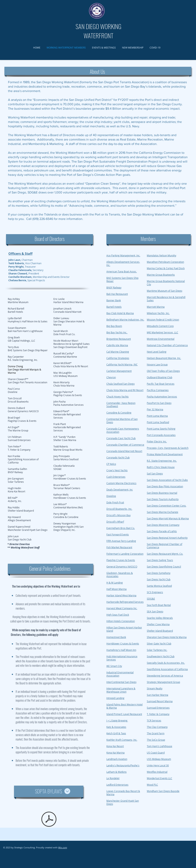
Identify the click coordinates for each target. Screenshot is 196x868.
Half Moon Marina (116, 589)
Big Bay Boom (114, 326)
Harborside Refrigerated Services (125, 602)
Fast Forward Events (118, 534)
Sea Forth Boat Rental (159, 605)
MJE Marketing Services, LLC (162, 332)
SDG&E (151, 599)
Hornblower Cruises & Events (123, 643)
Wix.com (63, 847)
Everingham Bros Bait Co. (121, 528)
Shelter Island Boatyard (160, 631)
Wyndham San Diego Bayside (163, 791)
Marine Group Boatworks (161, 275)
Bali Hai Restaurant (117, 294)
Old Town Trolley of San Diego (163, 371)
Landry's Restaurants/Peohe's (123, 765)
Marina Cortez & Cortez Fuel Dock (166, 268)
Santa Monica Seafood (159, 586)
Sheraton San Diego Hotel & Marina (167, 637)
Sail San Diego (155, 473)
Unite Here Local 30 (158, 765)
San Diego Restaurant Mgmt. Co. (165, 554)
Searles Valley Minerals (160, 618)
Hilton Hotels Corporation (121, 621)
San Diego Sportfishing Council (164, 567)
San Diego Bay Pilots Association (165, 486)
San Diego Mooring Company (163, 525)
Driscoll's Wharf (115, 522)
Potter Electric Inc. (157, 441)
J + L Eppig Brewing (117, 720)
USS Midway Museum (159, 759)
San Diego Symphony (159, 573)
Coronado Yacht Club (118, 457)
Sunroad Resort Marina (160, 701)
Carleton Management (119, 371)
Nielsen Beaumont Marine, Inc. (164, 358)
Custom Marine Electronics (121, 483)
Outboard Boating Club (159, 377)
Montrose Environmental (161, 339)
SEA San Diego (155, 611)
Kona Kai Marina (115, 753)
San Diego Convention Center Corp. (166, 506)
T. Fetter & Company (158, 714)
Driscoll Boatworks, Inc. (119, 509)
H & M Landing (115, 583)
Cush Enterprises (116, 477)
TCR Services (154, 720)
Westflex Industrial (157, 772)
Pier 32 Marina (155, 409)
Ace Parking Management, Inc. (123, 255)
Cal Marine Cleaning (118, 352)
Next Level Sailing (157, 352)
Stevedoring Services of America (165, 676)
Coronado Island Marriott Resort (124, 451)
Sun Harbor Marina (157, 695)
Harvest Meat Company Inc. (122, 608)
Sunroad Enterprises (158, 708)
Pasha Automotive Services (162, 397)
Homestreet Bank (116, 637)
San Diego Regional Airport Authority (167, 538)
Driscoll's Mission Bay (118, 515)
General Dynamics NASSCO (122, 567)
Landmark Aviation (117, 759)
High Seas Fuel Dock (118, 615)
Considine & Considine (119, 413)
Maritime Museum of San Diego (164, 291)
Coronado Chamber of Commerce (125, 445)
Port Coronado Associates (161, 435)
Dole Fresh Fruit (115, 502)
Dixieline (111, 496)
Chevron (111, 377)
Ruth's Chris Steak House (161, 467)
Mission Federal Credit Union (163, 320)
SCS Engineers (155, 592)
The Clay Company (157, 727)
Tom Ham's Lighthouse (159, 746)
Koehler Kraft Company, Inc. (122, 740)
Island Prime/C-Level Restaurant (124, 714)
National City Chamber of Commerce (167, 345)
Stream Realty (155, 688)
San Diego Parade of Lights (162, 531)
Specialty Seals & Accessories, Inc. (166, 663)
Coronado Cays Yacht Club (121, 438)
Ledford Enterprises (117, 785)
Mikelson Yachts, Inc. (158, 313)
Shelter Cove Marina (158, 624)
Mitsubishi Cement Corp (160, 326)
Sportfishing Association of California (167, 669)
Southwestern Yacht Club (161, 656)
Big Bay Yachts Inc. (117, 332)
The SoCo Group (156, 740)
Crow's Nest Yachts (117, 470)
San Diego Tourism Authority (163, 499)
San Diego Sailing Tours (160, 560)
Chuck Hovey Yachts (117, 397)
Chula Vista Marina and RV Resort (125, 390)
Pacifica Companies (158, 390)
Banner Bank (114, 300)
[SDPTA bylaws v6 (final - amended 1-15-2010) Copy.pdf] (49, 820)
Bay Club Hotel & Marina (120, 313)
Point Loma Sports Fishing (161, 429)
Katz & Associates (116, 727)
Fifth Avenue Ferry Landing (121, 541)
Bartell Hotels (114, 307)
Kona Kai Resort (115, 746)
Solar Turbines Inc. (157, 650)
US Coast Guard (156, 753)
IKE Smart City (114, 666)
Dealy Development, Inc (120, 490)
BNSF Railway (114, 287)
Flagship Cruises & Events (121, 560)
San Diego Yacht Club (159, 579)
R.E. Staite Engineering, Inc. (162, 461)
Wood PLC (152, 785)
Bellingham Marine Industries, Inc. (125, 320)
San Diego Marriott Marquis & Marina (168, 518)
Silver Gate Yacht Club (159, 643)
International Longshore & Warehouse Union (121, 690)
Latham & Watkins (116, 772)
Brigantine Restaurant (119, 339)
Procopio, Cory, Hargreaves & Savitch (168, 448)
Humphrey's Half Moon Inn (121, 650)
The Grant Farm (156, 733)
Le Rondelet (113, 778)
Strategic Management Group (163, 682)
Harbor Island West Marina (121, 595)
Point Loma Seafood (158, 422)
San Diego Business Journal (162, 493)
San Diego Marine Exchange (162, 512)
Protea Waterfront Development (165, 454)
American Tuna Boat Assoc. (122, 271)
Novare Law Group (157, 364)
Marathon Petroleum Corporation (165, 262)
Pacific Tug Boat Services (161, 384)
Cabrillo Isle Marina (117, 345)
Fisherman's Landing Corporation (125, 554)
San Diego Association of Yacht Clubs (167, 480)
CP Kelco (111, 464)
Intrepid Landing (115, 698)
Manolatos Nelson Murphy (161, 255)
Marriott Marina (156, 307)
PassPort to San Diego (159, 403)
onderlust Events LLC (161, 778)
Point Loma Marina (157, 416)
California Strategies (118, 358)
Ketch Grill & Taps (116, 733)
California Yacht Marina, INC (122, 364)
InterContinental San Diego (121, 682)
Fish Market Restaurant (119, 547)
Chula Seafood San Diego (120, 384)
